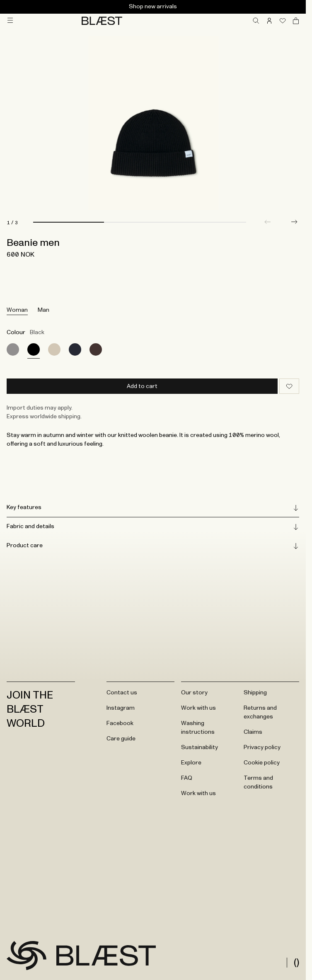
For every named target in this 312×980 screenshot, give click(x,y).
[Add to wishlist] (289, 386)
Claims (253, 732)
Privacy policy (262, 747)
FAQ (187, 778)
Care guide (121, 739)
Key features (153, 508)
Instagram (121, 708)
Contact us (122, 693)
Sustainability (200, 747)
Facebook (120, 723)
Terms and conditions (258, 782)
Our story (194, 693)
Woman (17, 310)
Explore (191, 763)
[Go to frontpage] (27, 956)
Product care (153, 546)
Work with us (198, 708)
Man (44, 310)
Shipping (255, 693)
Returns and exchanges (260, 712)
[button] (294, 222)
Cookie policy (262, 763)
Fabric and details (153, 527)
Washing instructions (198, 728)
